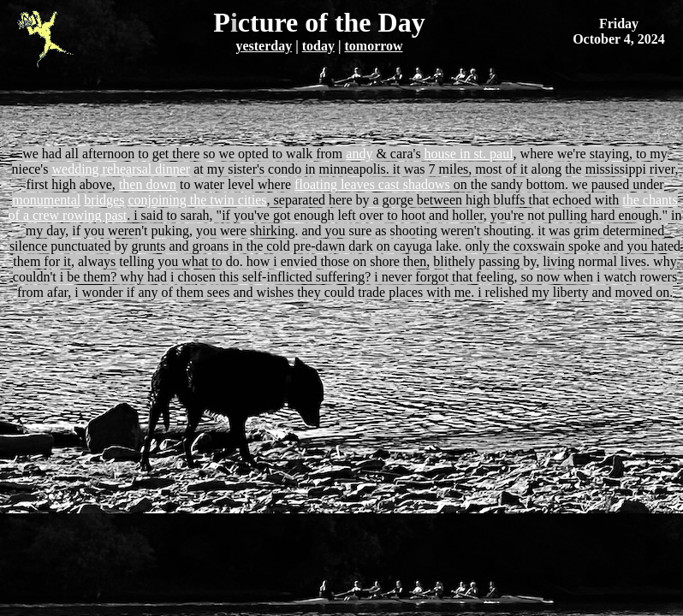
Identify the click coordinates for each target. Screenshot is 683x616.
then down (148, 184)
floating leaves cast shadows (372, 184)
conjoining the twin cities (197, 200)
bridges (104, 200)
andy (359, 154)
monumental (46, 200)
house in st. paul (469, 154)
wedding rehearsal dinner (121, 169)
